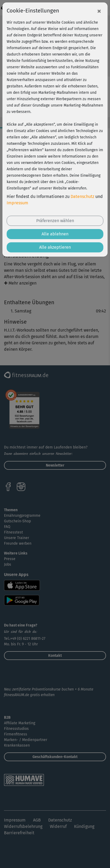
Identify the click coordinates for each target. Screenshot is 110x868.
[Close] (99, 11)
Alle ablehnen (55, 234)
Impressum (17, 203)
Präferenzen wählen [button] (55, 221)
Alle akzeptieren (55, 247)
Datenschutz (82, 196)
